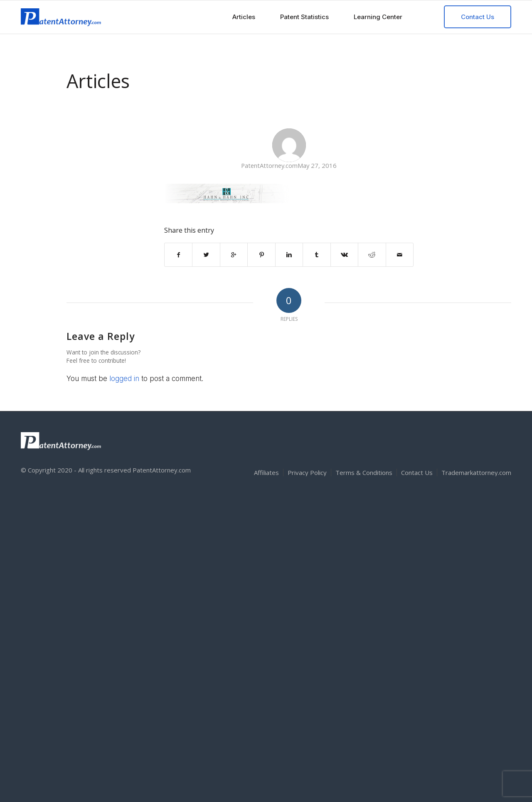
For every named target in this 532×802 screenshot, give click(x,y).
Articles (98, 81)
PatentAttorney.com (269, 165)
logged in (124, 379)
